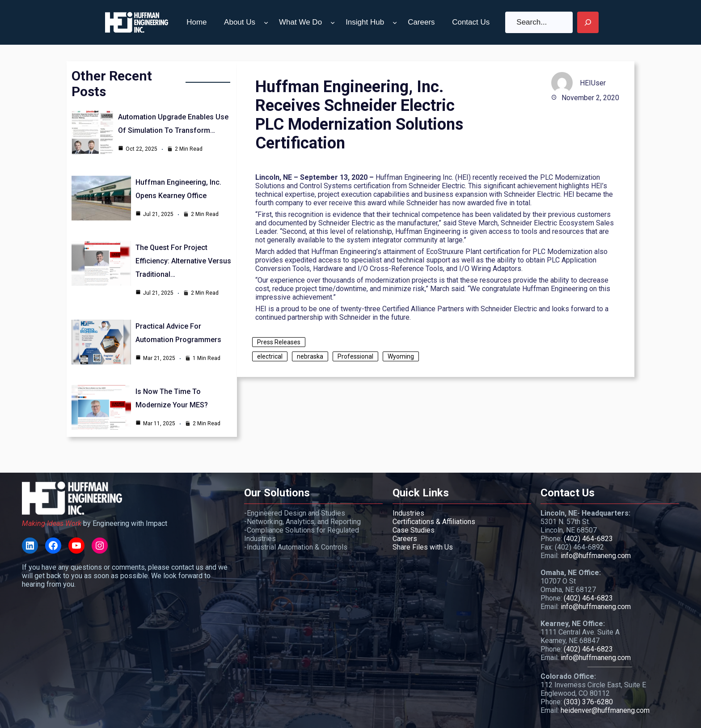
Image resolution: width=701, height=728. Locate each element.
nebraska (310, 356)
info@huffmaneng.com (596, 556)
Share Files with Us (423, 547)
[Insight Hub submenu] (395, 22)
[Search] (588, 22)
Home (196, 22)
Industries (408, 513)
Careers (405, 539)
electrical (270, 356)
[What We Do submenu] (333, 22)
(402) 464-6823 (588, 539)
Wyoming (401, 356)
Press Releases (279, 342)
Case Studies (414, 530)
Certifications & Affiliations (434, 522)
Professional (355, 356)
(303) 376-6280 (588, 702)
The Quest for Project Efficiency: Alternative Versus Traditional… (183, 261)
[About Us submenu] (266, 22)
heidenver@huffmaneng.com (605, 710)
